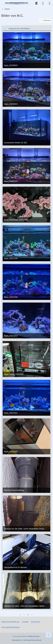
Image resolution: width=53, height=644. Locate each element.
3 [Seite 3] (28, 615)
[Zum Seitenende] (49, 635)
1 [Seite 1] (20, 615)
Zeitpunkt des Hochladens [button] (19, 29)
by (27, 640)
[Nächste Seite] (32, 615)
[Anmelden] (43, 3)
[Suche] (36, 3)
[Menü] (50, 3)
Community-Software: (26, 636)
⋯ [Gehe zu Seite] (24, 615)
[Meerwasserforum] (17, 3)
